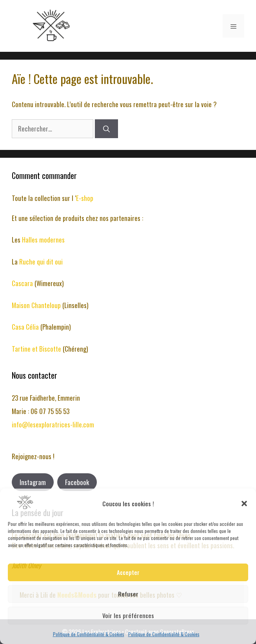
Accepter (128, 572)
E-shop (85, 198)
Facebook (77, 482)
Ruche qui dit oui (41, 262)
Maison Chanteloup (36, 305)
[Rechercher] (106, 129)
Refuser (128, 594)
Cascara (23, 283)
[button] (244, 504)
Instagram (33, 482)
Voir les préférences (128, 615)
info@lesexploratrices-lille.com (53, 424)
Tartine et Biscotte (37, 349)
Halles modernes (43, 240)
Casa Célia (26, 327)
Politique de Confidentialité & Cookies (89, 634)
